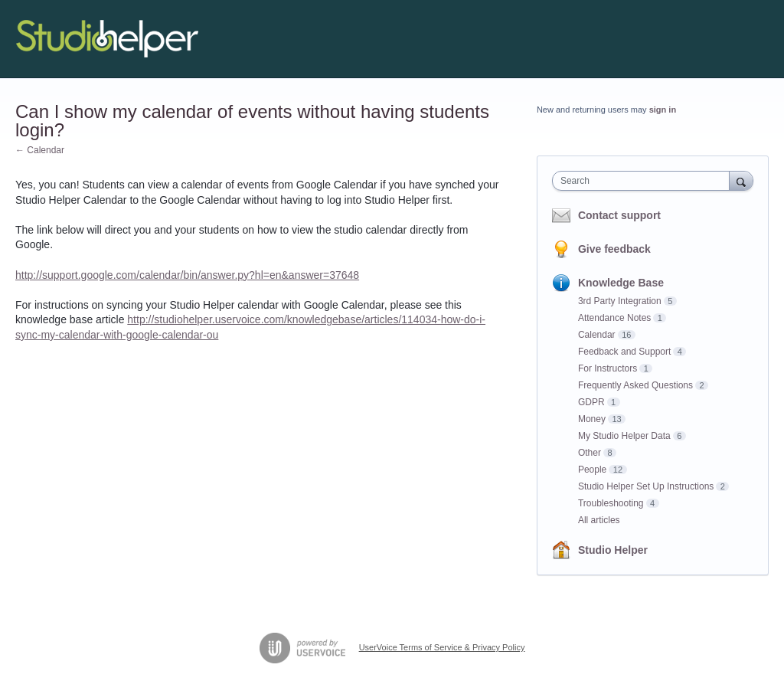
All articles (599, 520)
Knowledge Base (621, 283)
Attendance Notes (614, 318)
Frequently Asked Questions (635, 385)
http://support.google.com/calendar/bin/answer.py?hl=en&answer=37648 (187, 275)
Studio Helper (613, 550)
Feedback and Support (624, 352)
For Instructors (608, 368)
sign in (663, 110)
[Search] (741, 180)
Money (592, 419)
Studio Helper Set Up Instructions (646, 486)
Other (590, 453)
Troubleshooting (611, 503)
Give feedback (614, 249)
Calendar (597, 335)
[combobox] (644, 181)
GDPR (591, 402)
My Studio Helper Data (624, 436)
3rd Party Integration (620, 301)
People (592, 470)
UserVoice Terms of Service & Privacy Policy (442, 647)
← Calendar (40, 150)
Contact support (619, 215)
